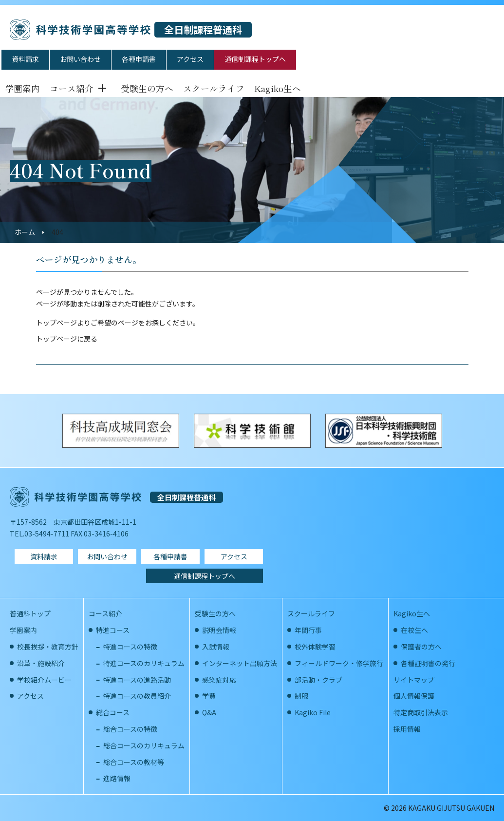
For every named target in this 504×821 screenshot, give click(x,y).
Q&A (209, 712)
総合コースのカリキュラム (144, 745)
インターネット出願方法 (240, 663)
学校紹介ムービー (44, 680)
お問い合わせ (80, 59)
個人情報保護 (414, 696)
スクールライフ (214, 88)
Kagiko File (313, 712)
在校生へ (414, 630)
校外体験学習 (315, 647)
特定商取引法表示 (421, 712)
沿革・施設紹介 (41, 663)
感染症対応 (219, 680)
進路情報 (117, 778)
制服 (301, 696)
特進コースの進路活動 (137, 680)
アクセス (190, 59)
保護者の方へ (421, 647)
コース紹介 (72, 88)
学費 (209, 696)
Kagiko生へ (278, 88)
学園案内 (22, 88)
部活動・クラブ (318, 680)
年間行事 (308, 630)
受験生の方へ (147, 88)
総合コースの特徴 (130, 729)
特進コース (113, 630)
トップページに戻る (67, 339)
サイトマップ (414, 680)
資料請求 (25, 59)
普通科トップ (30, 613)
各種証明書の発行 (428, 663)
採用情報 (407, 729)
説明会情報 (219, 630)
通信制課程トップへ (255, 59)
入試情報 (216, 647)
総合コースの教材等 (134, 762)
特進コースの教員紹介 (137, 696)
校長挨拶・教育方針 (48, 647)
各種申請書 (139, 59)
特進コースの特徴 (130, 647)
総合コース (113, 712)
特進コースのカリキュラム (144, 663)
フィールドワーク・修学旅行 (339, 663)
